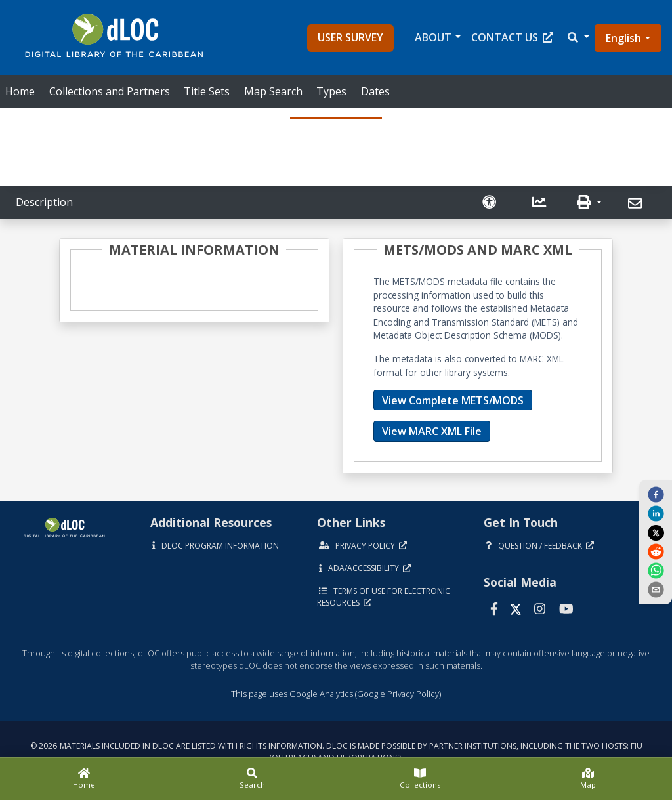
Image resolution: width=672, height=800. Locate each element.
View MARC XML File (432, 431)
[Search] (252, 779)
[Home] (84, 779)
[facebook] (656, 494)
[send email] (656, 589)
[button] (577, 38)
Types (331, 91)
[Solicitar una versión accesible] (491, 202)
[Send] (637, 204)
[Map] (588, 779)
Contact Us (512, 37)
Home (20, 91)
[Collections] (420, 779)
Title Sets (207, 91)
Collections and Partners (110, 91)
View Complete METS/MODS (453, 400)
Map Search (273, 91)
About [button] (433, 37)
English (623, 38)
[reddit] (656, 551)
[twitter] (656, 532)
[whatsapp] (656, 570)
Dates (375, 91)
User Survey (350, 37)
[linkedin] (656, 513)
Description (44, 202)
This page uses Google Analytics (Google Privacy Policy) (336, 694)
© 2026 (336, 752)
